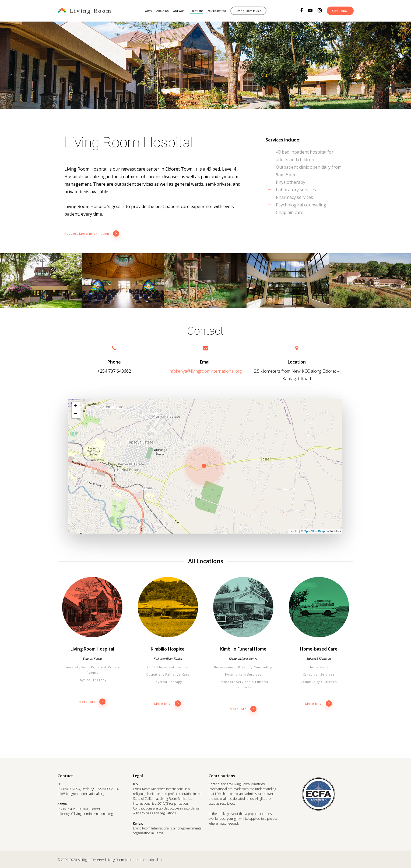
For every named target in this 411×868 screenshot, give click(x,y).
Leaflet (294, 531)
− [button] (76, 414)
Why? (148, 11)
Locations (196, 11)
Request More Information (92, 234)
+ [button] (76, 406)
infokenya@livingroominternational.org (205, 371)
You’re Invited (217, 11)
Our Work (179, 11)
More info (92, 701)
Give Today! (340, 11)
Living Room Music (248, 11)
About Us (162, 11)
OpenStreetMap (314, 531)
